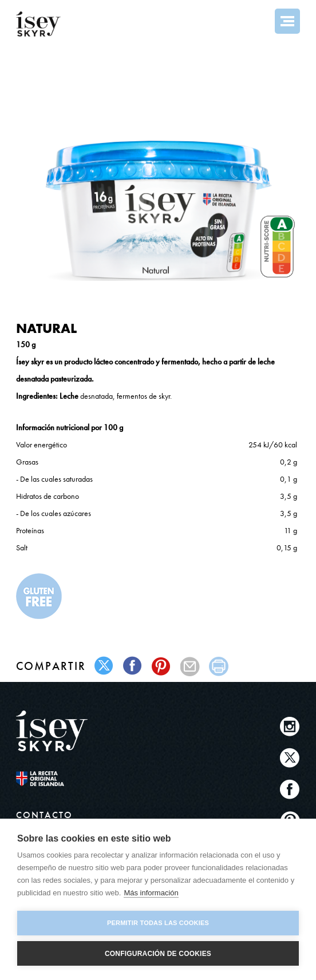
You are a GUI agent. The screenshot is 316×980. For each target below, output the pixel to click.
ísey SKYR (38, 24)
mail (190, 666)
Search (256, 21)
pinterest (162, 666)
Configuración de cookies (158, 954)
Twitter (290, 758)
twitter (104, 666)
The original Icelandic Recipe (52, 779)
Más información (151, 893)
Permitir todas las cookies (158, 923)
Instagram (290, 726)
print (219, 666)
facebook (133, 666)
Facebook (290, 789)
